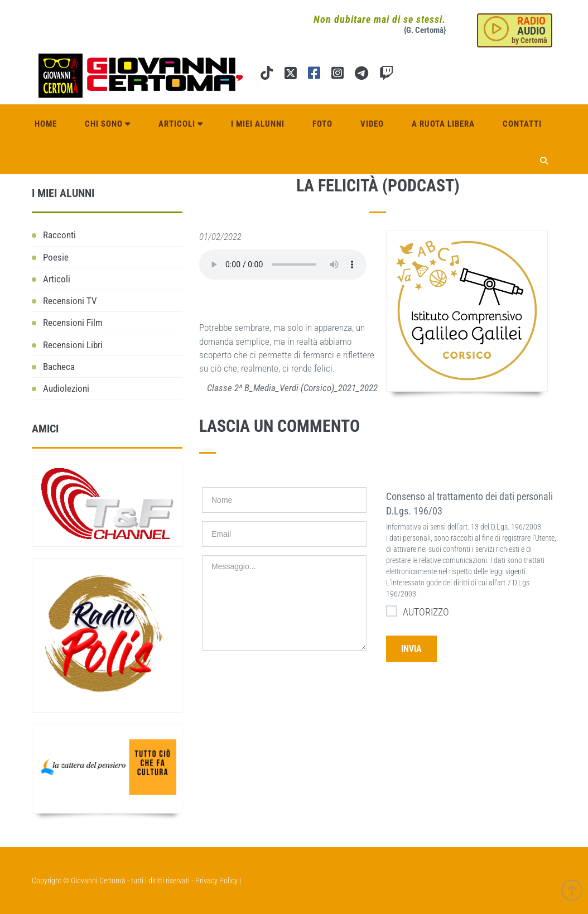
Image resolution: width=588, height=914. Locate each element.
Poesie (56, 257)
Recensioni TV (70, 301)
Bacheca (59, 367)
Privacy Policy (216, 881)
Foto (322, 124)
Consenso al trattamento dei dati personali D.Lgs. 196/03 (469, 504)
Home (46, 124)
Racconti (59, 235)
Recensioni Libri (73, 345)
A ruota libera (443, 124)
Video (372, 124)
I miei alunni (258, 124)
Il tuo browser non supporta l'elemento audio (283, 264)
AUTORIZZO (418, 611)
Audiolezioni (66, 388)
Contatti (522, 124)
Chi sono (108, 124)
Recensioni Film (73, 323)
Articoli (181, 124)
